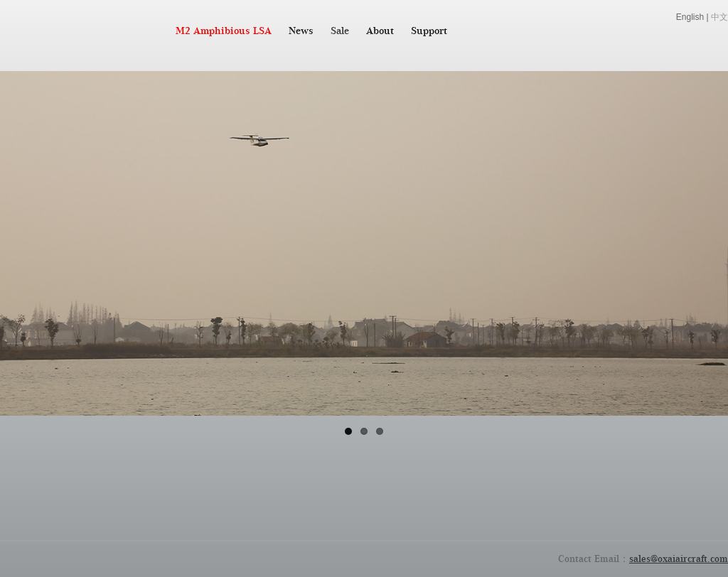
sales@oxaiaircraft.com (679, 559)
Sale (340, 30)
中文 (719, 17)
